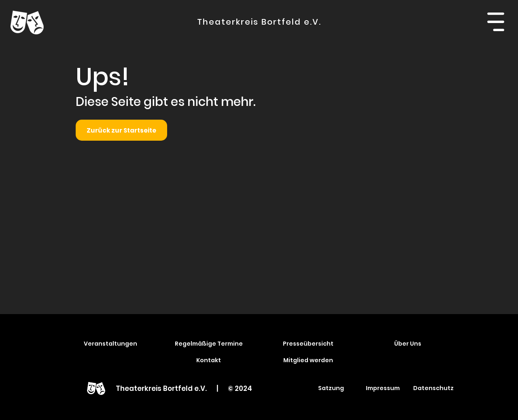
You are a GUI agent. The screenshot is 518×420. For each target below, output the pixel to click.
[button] (496, 22)
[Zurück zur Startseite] (121, 130)
